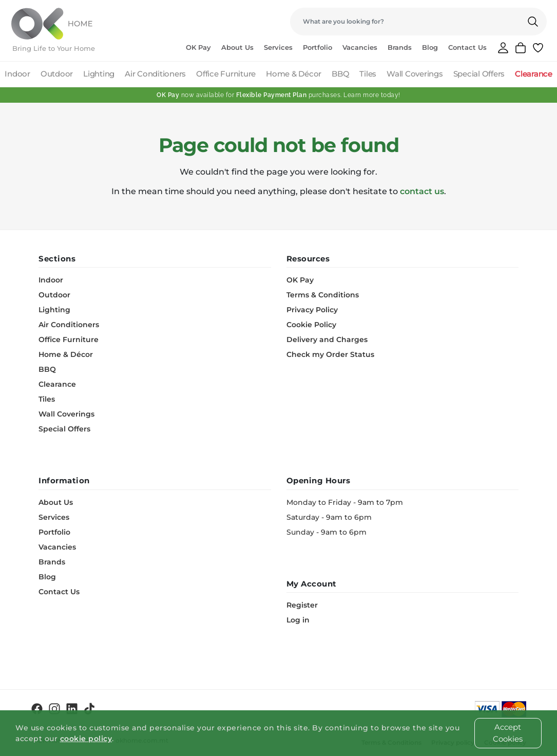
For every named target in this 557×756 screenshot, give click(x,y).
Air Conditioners (155, 74)
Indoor (17, 74)
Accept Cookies (508, 733)
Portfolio (318, 47)
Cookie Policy (311, 325)
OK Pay (198, 47)
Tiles (368, 74)
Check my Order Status (330, 354)
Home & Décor (294, 74)
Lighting (99, 74)
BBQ (340, 74)
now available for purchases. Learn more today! (278, 95)
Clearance (534, 74)
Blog (430, 47)
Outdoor (57, 74)
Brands (400, 47)
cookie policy (86, 739)
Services (278, 47)
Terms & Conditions (323, 295)
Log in (298, 620)
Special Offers (479, 74)
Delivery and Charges (327, 339)
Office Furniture (226, 74)
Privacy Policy (312, 310)
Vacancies (360, 47)
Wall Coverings (415, 74)
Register (302, 605)
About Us (237, 47)
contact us (422, 191)
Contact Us (467, 47)
